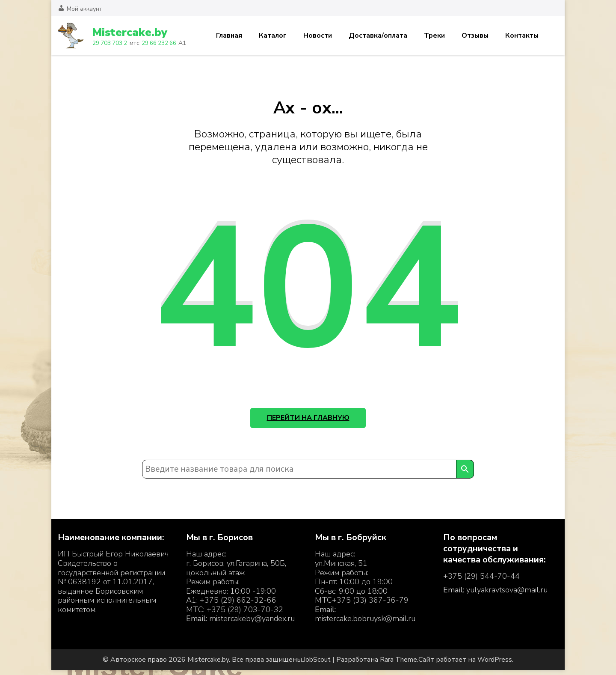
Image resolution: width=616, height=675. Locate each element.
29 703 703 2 (110, 43)
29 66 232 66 (159, 43)
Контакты (522, 36)
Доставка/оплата (378, 36)
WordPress (495, 664)
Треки (434, 36)
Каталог (273, 36)
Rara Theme (398, 664)
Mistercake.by (132, 32)
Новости (318, 36)
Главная (229, 36)
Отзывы (475, 36)
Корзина (553, 36)
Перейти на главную (308, 420)
